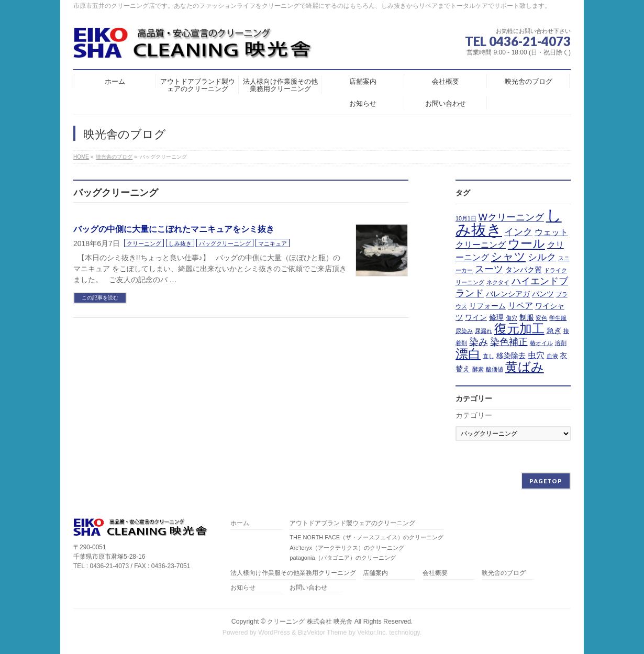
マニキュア (273, 243)
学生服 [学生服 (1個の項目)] (558, 318)
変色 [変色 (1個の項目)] (541, 318)
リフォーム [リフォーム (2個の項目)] (487, 306)
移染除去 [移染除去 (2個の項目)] (511, 356)
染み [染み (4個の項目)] (479, 342)
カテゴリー (474, 415)
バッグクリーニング (225, 243)
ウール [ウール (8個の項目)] (526, 243)
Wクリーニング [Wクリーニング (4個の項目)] (511, 217)
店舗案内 (375, 573)
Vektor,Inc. (372, 633)
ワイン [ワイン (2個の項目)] (476, 317)
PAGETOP (546, 481)
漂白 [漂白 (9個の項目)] (468, 354)
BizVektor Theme (323, 633)
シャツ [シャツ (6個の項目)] (508, 256)
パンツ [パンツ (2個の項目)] (543, 294)
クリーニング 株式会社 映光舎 (310, 622)
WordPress (274, 633)
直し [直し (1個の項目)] (488, 356)
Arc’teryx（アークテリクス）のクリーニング (347, 548)
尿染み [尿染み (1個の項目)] (464, 331)
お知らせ (243, 588)
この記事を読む (100, 298)
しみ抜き (180, 243)
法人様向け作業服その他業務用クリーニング (293, 573)
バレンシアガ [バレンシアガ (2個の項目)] (508, 294)
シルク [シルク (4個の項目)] (542, 257)
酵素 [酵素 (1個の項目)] (478, 369)
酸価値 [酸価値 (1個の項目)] (495, 369)
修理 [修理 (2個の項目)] (496, 317)
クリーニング (144, 243)
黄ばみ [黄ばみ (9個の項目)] (525, 367)
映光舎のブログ (504, 573)
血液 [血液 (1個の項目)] (552, 356)
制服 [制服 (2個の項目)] (527, 317)
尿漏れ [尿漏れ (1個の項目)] (484, 331)
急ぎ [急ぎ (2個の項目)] (554, 330)
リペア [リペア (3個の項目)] (520, 305)
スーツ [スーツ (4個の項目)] (489, 269)
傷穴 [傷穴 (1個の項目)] (512, 318)
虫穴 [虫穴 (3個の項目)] (536, 355)
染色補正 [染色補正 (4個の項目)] (509, 342)
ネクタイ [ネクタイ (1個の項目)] (498, 282)
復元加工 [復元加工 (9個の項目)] (519, 329)
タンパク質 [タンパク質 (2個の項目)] (524, 270)
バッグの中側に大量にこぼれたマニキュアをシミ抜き (174, 229)
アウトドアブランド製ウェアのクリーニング (352, 523)
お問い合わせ (308, 588)
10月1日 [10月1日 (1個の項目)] (466, 218)
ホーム (240, 523)
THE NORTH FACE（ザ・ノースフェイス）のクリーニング (367, 537)
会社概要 (435, 573)
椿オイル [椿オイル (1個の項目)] (541, 343)
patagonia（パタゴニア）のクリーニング (342, 558)
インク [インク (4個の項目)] (518, 232)
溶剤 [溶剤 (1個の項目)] (561, 343)
